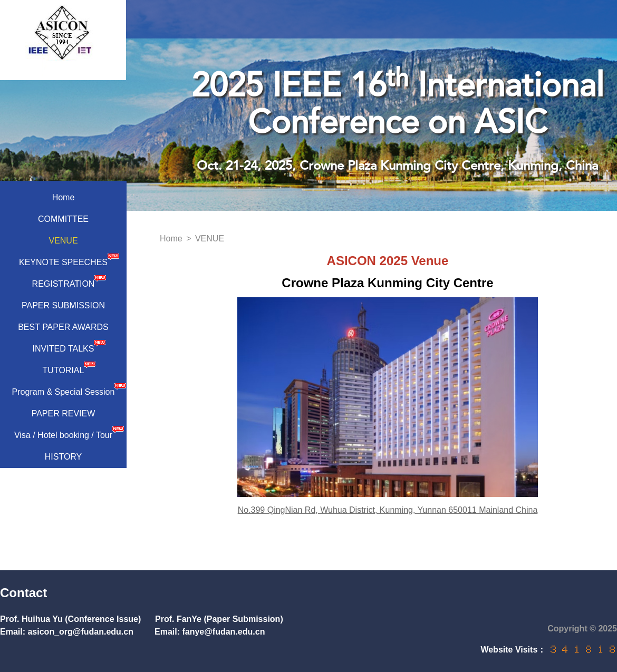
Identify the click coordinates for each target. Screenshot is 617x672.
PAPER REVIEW (64, 413)
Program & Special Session (69, 389)
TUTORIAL (69, 368)
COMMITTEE (63, 219)
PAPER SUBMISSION (63, 305)
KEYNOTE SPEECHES (69, 260)
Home (64, 197)
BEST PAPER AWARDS (63, 327)
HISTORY (64, 457)
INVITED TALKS (69, 346)
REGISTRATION (69, 281)
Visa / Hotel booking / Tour (69, 433)
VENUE (63, 241)
